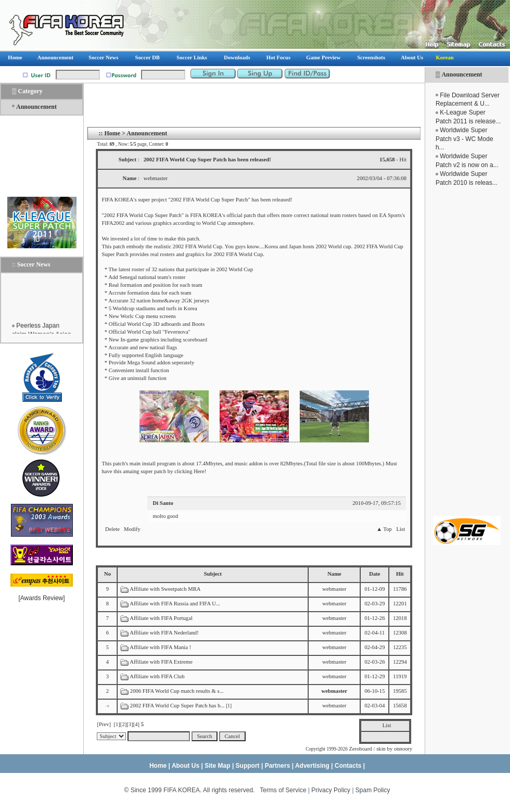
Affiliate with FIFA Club (157, 676)
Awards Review (42, 598)
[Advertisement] (467, 351)
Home (112, 133)
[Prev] (104, 724)
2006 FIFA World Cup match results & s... (177, 691)
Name (334, 574)
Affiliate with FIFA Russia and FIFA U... (175, 604)
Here (199, 471)
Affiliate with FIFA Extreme (161, 662)
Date (374, 574)
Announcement (462, 74)
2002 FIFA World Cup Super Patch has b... (177, 706)
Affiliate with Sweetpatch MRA (165, 589)
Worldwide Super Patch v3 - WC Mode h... (464, 139)
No (107, 574)
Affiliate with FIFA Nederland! (164, 633)
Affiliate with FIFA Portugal (161, 618)
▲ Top (384, 529)
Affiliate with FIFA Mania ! (160, 647)
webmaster (334, 589)
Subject (213, 574)
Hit (400, 574)
